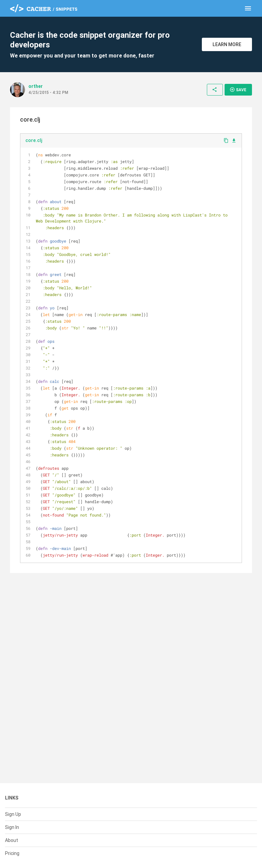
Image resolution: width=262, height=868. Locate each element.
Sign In (12, 827)
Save (238, 90)
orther (36, 86)
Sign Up (13, 814)
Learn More (227, 44)
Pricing (12, 853)
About (12, 840)
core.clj (34, 140)
